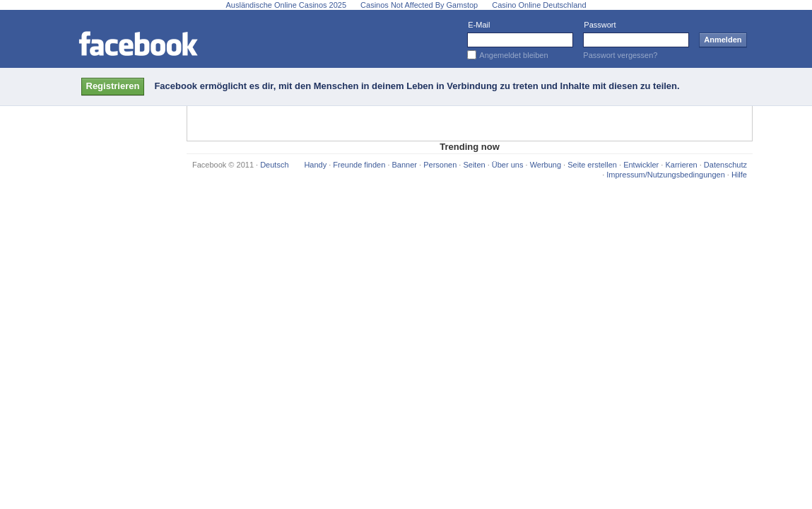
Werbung (546, 165)
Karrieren (681, 165)
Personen (440, 165)
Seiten (474, 165)
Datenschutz (725, 165)
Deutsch (274, 165)
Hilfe (739, 175)
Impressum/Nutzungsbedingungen (666, 175)
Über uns (508, 165)
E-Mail (479, 25)
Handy (315, 165)
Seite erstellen (592, 165)
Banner (405, 165)
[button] (113, 87)
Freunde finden (359, 165)
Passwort (600, 25)
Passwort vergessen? (620, 55)
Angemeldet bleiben (513, 55)
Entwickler (641, 165)
